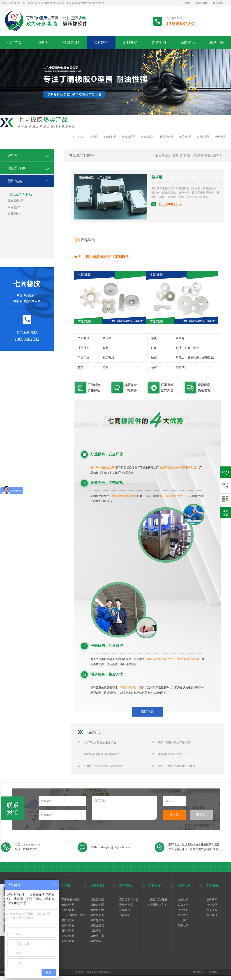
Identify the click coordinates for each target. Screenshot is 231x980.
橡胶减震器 (129, 137)
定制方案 (130, 42)
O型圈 (186, 3)
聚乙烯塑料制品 (202, 155)
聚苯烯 (217, 155)
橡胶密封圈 (109, 137)
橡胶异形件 (72, 42)
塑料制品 (101, 42)
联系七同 (217, 42)
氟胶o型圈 (185, 137)
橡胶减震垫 (148, 137)
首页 (175, 155)
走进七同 (159, 42)
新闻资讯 (188, 42)
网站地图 (201, 3)
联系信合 (218, 3)
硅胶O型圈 (203, 137)
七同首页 (14, 42)
